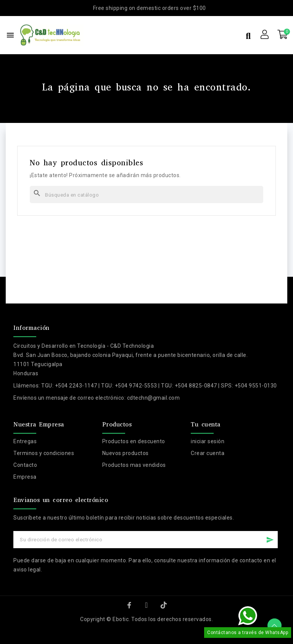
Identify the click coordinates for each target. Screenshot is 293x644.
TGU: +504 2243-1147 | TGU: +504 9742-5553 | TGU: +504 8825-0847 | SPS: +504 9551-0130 (159, 386)
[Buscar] (146, 194)
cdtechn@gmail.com (154, 398)
